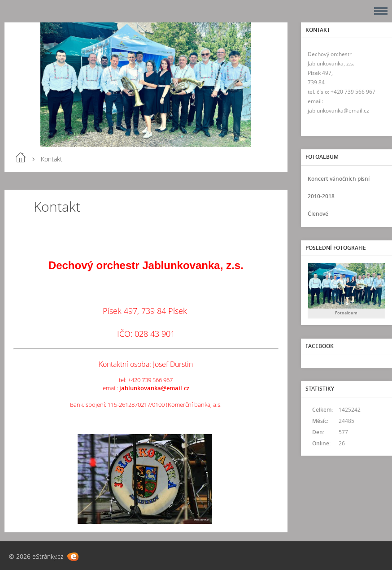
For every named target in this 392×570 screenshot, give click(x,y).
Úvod (21, 157)
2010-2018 (321, 196)
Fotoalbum (346, 313)
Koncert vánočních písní (339, 179)
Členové (318, 214)
